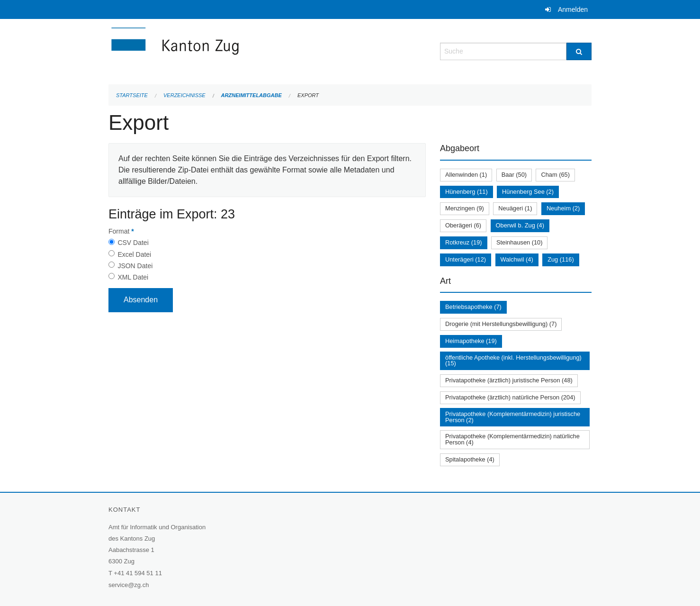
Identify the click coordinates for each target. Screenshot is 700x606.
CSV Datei (133, 243)
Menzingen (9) (465, 208)
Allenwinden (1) (466, 175)
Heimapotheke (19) (471, 341)
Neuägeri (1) (515, 208)
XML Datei (133, 277)
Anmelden (573, 9)
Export (308, 95)
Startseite (132, 95)
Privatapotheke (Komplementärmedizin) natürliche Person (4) (512, 439)
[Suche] (579, 51)
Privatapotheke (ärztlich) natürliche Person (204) (510, 397)
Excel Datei (134, 254)
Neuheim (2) (563, 208)
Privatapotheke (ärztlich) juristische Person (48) (509, 380)
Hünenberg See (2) (528, 192)
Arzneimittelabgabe (251, 95)
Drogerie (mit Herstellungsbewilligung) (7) (501, 324)
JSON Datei (135, 266)
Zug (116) (561, 259)
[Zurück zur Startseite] (232, 50)
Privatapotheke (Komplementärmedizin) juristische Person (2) (513, 417)
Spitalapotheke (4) (470, 459)
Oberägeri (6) (463, 225)
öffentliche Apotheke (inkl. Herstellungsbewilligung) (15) (513, 361)
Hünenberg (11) (467, 192)
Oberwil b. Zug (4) (520, 225)
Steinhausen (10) (519, 242)
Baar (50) (514, 175)
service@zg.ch (129, 585)
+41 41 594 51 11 (138, 573)
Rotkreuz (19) (464, 242)
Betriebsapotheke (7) (473, 307)
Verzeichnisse (184, 95)
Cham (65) (555, 175)
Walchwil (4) (517, 259)
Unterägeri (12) (466, 259)
